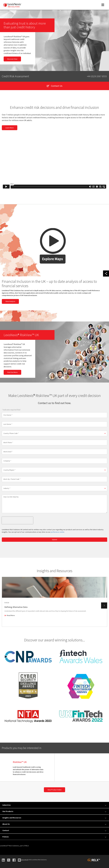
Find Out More (12, 372)
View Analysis (10, 301)
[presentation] (17, 520)
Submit (54, 540)
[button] (54, 433)
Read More (11, 615)
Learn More (10, 128)
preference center (57, 532)
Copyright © (25, 860)
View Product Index (54, 790)
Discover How (12, 59)
